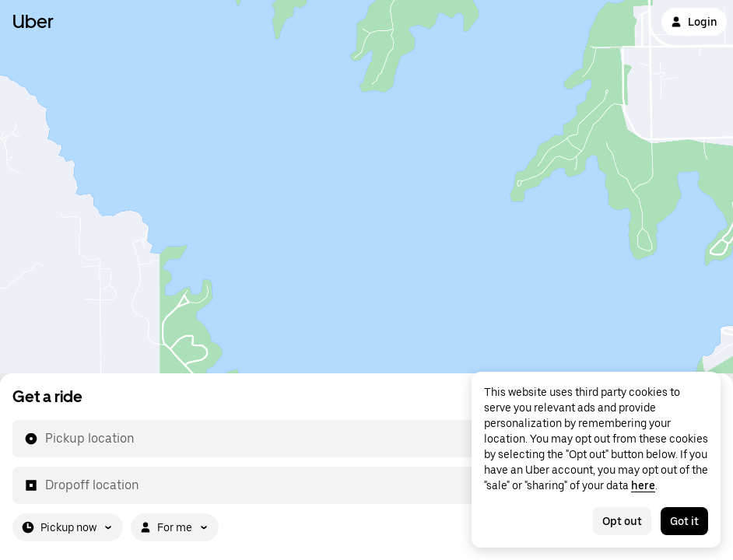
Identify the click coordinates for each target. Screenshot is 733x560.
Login (694, 22)
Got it (684, 521)
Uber (33, 21)
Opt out (622, 521)
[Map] (366, 187)
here (643, 485)
